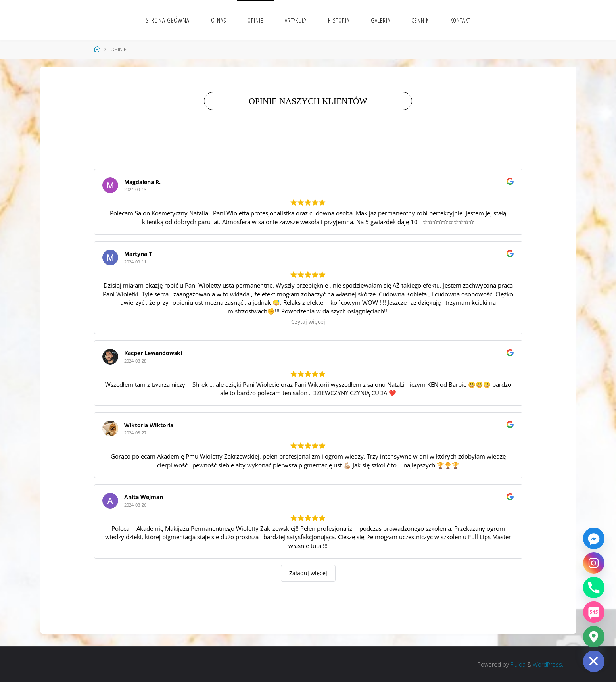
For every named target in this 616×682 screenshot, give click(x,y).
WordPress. (548, 664)
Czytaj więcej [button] (308, 322)
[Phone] (594, 588)
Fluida (517, 664)
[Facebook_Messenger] (594, 538)
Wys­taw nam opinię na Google (294, 148)
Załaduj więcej (308, 573)
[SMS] (594, 612)
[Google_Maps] (594, 637)
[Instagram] (594, 563)
